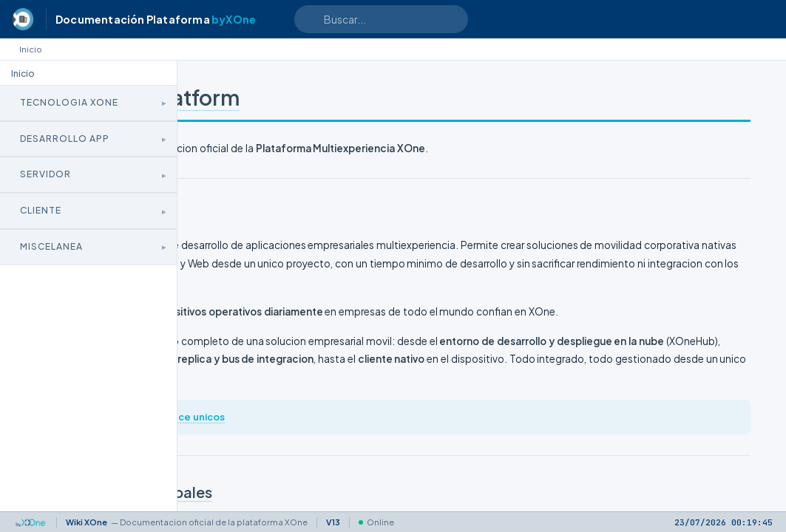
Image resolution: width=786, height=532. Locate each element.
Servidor (45, 174)
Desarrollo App (65, 139)
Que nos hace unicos (384, 471)
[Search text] (381, 19)
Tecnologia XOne (69, 102)
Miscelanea (51, 246)
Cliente (41, 210)
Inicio (31, 49)
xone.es (306, 471)
